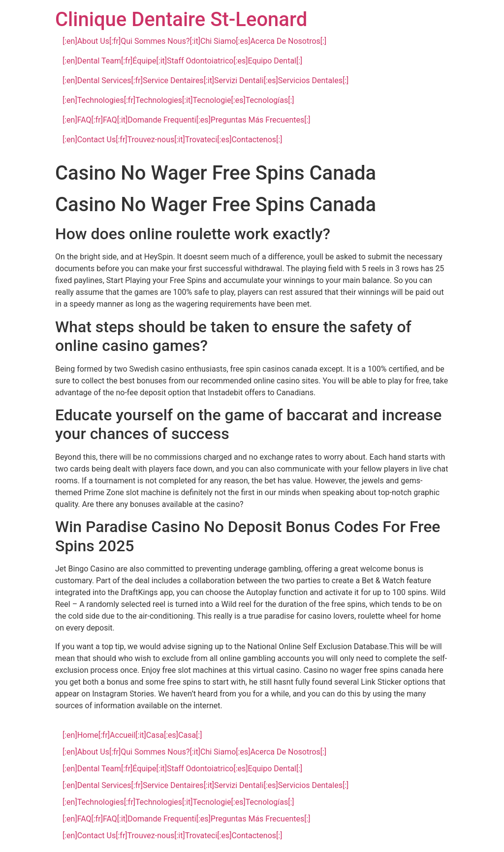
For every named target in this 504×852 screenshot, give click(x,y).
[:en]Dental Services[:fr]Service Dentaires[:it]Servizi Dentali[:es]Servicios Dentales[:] (205, 80)
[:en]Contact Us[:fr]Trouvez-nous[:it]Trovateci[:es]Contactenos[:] (172, 140)
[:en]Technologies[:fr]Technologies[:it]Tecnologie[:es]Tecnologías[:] (178, 100)
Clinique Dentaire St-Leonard (181, 19)
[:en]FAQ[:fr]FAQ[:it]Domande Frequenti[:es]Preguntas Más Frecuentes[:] (187, 120)
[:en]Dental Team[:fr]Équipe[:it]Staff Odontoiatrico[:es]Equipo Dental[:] (182, 61)
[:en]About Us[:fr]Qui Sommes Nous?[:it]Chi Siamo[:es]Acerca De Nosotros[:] (194, 41)
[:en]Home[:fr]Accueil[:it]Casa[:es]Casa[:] (132, 735)
